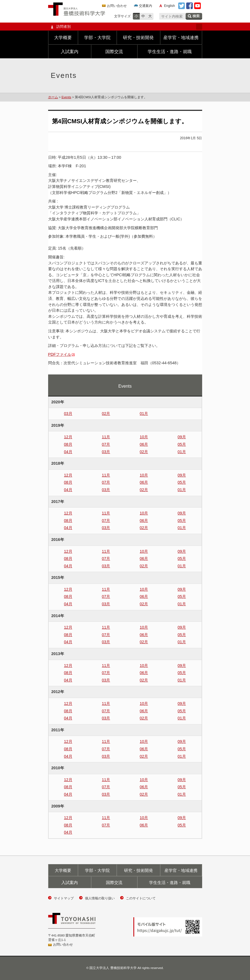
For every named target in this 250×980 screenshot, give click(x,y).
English (170, 6)
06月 (144, 444)
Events (66, 97)
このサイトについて (141, 898)
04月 (68, 452)
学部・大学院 (97, 38)
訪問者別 (125, 27)
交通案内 (145, 6)
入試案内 (70, 52)
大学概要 (63, 38)
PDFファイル (60, 354)
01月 (144, 414)
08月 (68, 444)
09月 (182, 437)
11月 (106, 437)
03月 (68, 414)
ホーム (53, 97)
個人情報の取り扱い (100, 898)
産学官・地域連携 (181, 38)
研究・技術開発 (138, 38)
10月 (144, 437)
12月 (68, 437)
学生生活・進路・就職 (170, 52)
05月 (182, 444)
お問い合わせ (117, 6)
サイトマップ (64, 898)
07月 (106, 444)
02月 (106, 414)
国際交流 (114, 52)
